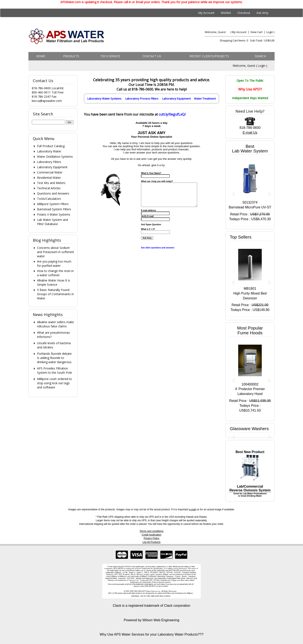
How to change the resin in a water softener (55, 273)
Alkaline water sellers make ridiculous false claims (55, 324)
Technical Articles (49, 188)
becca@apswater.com (47, 101)
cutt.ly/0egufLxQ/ (172, 114)
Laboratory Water (49, 151)
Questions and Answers (53, 193)
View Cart (257, 32)
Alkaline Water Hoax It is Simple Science (54, 282)
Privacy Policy (152, 538)
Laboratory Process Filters (142, 99)
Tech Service (110, 56)
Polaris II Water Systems (54, 214)
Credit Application (151, 535)
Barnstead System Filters (54, 209)
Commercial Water (50, 172)
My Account (206, 13)
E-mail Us (250, 133)
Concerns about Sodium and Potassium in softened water (55, 252)
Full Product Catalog (51, 146)
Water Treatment (205, 99)
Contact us (152, 56)
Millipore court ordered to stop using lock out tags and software (54, 383)
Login (270, 32)
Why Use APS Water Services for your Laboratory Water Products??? (151, 634)
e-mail (192, 509)
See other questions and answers (158, 248)
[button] (232, 191)
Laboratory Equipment (176, 99)
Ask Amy (262, 13)
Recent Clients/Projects (209, 56)
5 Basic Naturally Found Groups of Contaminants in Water (55, 294)
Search (260, 56)
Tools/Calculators (49, 199)
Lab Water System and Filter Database (52, 222)
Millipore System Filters (53, 204)
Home (41, 56)
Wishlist (226, 13)
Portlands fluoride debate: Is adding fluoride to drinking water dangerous (55, 358)
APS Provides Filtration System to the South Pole (54, 370)
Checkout (244, 13)
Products (71, 56)
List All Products (151, 542)
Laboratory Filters (49, 162)
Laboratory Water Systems (104, 99)
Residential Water (49, 178)
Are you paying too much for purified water (54, 263)
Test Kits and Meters (51, 183)
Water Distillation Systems (55, 157)
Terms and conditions (151, 531)
